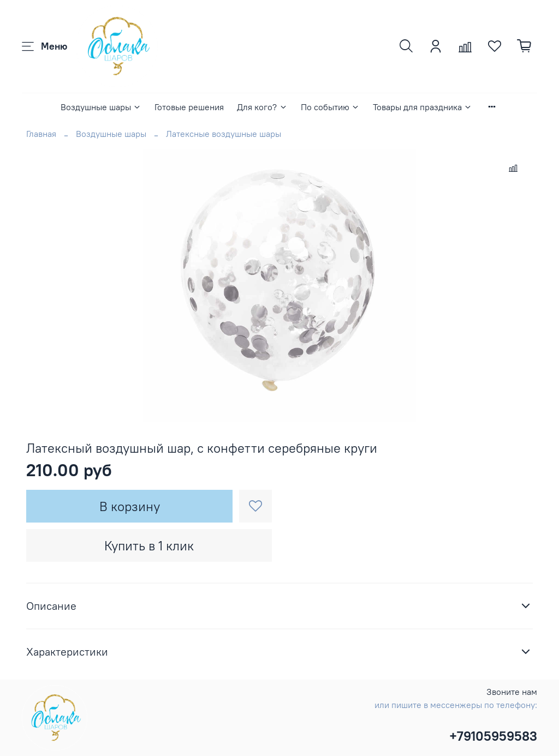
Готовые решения (189, 107)
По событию (330, 107)
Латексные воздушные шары (224, 134)
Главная (41, 134)
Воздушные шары (101, 107)
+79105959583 (493, 736)
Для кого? (262, 107)
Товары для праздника (423, 107)
